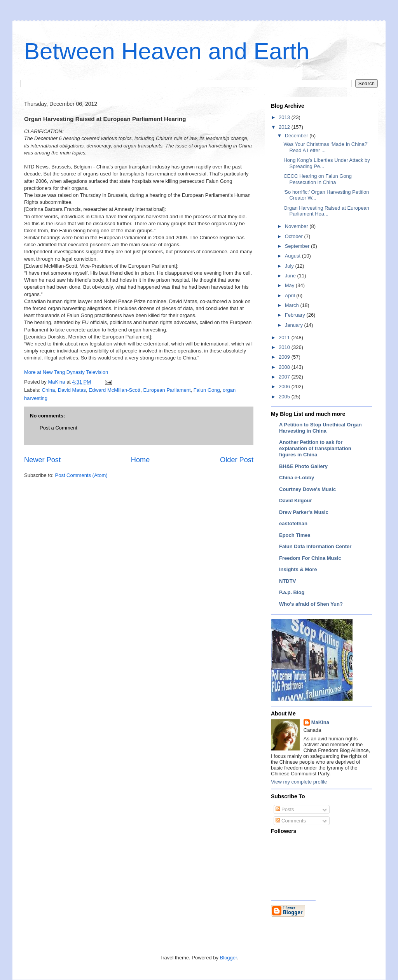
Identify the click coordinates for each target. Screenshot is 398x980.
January (295, 325)
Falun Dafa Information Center (315, 546)
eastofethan (293, 523)
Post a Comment (58, 428)
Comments (291, 821)
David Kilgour (296, 501)
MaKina (320, 722)
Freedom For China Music (310, 558)
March (293, 305)
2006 (285, 387)
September (298, 246)
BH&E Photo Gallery (303, 466)
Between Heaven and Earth (167, 51)
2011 (285, 337)
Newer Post (42, 460)
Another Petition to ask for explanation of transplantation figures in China (315, 448)
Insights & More (298, 569)
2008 (285, 367)
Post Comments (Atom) (81, 475)
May (290, 285)
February (296, 315)
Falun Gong (207, 390)
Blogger (229, 958)
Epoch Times (295, 535)
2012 (285, 127)
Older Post (237, 460)
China (49, 390)
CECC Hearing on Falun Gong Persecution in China (318, 179)
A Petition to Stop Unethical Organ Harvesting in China (320, 428)
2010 (285, 347)
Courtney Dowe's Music (307, 489)
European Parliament (167, 390)
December (297, 136)
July (290, 266)
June (291, 276)
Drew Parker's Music (304, 512)
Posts (285, 809)
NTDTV (287, 581)
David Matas (72, 390)
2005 (285, 397)
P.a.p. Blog (292, 592)
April (291, 295)
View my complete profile (299, 782)
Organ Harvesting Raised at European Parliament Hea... (326, 211)
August (293, 256)
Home (141, 460)
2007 (285, 377)
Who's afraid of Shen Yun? (311, 604)
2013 (285, 117)
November (297, 226)
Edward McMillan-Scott (114, 390)
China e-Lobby (297, 478)
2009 (285, 357)
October (295, 236)
